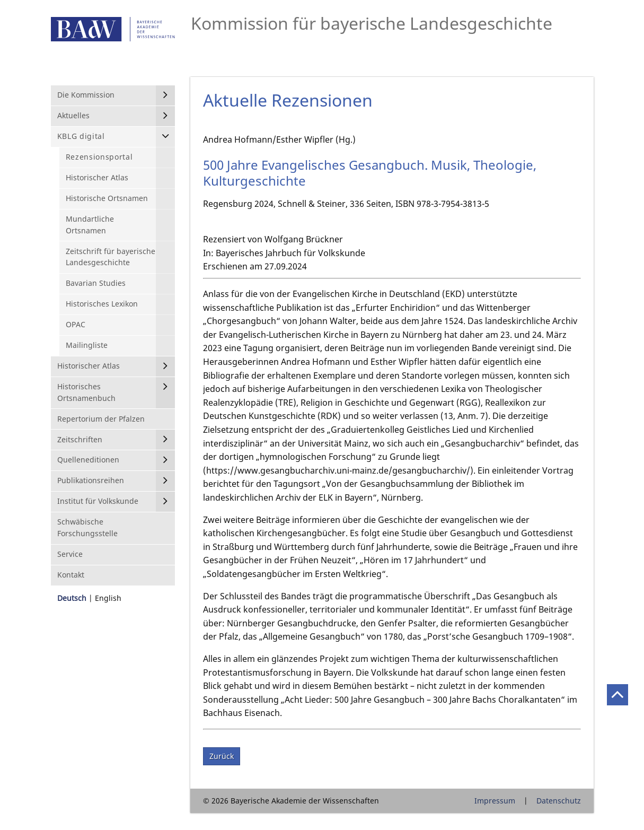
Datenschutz (559, 801)
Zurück (222, 756)
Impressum (495, 801)
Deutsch (72, 598)
